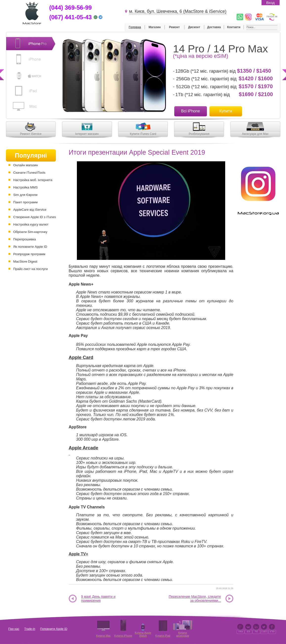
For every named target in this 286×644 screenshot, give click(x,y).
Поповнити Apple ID (54, 629)
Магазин (155, 27)
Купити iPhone (123, 636)
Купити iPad (163, 636)
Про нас (14, 629)
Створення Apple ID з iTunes (35, 217)
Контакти (234, 27)
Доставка (214, 27)
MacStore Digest (25, 261)
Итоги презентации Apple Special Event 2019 (137, 152)
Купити (226, 111)
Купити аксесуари (183, 634)
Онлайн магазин (26, 165)
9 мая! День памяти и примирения (98, 599)
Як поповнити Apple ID (30, 247)
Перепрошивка (25, 239)
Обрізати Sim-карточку (30, 232)
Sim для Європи (25, 195)
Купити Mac (103, 636)
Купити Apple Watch (143, 634)
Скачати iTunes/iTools (29, 173)
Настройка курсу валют (31, 224)
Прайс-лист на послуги (31, 269)
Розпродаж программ (29, 254)
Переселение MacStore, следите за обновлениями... (195, 599)
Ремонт (174, 27)
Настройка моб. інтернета (33, 180)
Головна (135, 27)
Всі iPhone (191, 111)
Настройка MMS (26, 187)
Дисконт (194, 27)
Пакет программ (26, 202)
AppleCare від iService (30, 210)
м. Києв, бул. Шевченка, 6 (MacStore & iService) (178, 11)
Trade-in (30, 629)
